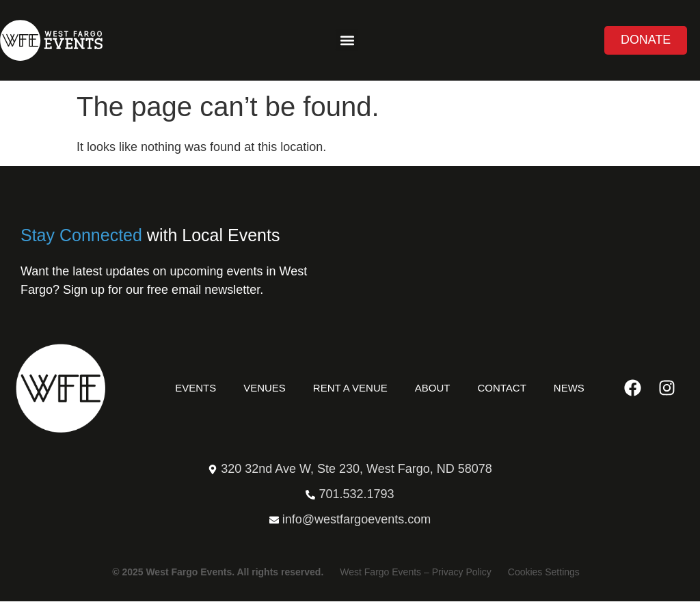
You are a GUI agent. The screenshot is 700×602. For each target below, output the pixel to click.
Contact (501, 388)
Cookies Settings (544, 573)
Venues (265, 388)
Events (196, 388)
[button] (347, 41)
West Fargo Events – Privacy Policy (415, 573)
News (569, 388)
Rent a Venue (350, 388)
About (433, 388)
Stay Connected (81, 235)
